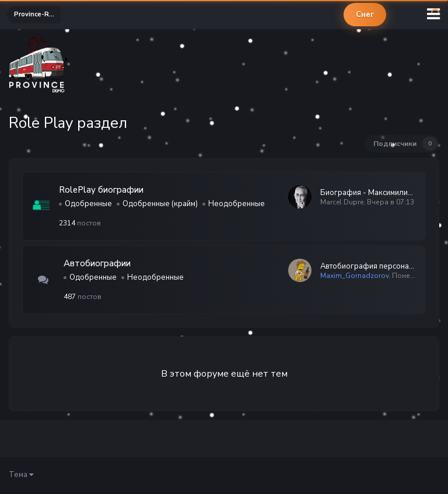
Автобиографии (97, 263)
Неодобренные (237, 204)
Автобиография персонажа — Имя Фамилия (368, 266)
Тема (21, 475)
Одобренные (88, 204)
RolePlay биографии (101, 190)
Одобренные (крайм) (160, 204)
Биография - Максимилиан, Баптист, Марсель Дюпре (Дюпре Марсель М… (368, 193)
